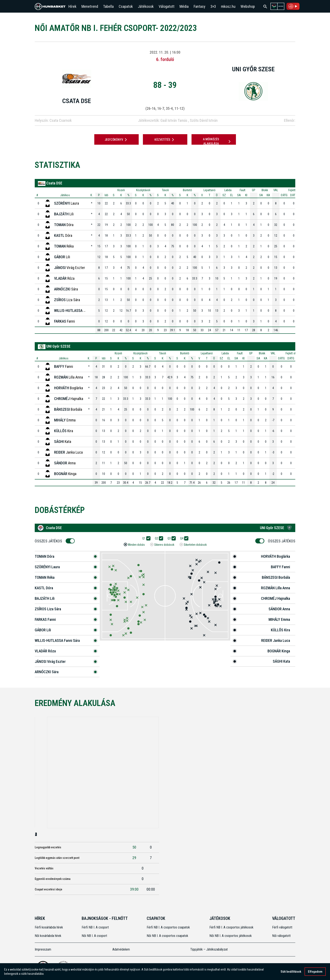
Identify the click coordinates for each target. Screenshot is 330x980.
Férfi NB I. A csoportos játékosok (231, 927)
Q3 (170, 538)
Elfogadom (315, 972)
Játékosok (146, 6)
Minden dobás (136, 545)
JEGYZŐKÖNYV (116, 140)
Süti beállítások (291, 972)
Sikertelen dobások (195, 545)
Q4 (183, 538)
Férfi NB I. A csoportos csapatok (169, 927)
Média (184, 6)
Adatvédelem (121, 949)
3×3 (213, 6)
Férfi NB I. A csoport (95, 927)
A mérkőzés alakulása (217, 141)
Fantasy (200, 6)
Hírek (72, 6)
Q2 (158, 538)
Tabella (108, 6)
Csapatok (126, 6)
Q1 (145, 538)
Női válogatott (281, 936)
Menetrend (90, 6)
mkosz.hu (228, 6)
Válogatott (167, 6)
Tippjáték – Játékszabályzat (209, 949)
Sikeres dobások (164, 545)
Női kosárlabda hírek (48, 936)
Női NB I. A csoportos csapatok (168, 936)
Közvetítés (165, 140)
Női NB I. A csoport (94, 936)
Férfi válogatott (282, 927)
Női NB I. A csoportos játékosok (231, 936)
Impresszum (43, 949)
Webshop (248, 6)
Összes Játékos (50, 541)
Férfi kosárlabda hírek (49, 927)
